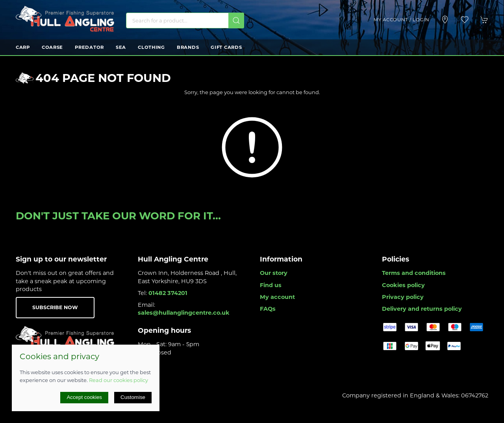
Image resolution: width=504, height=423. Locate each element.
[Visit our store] (445, 20)
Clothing (151, 47)
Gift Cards (226, 47)
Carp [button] (23, 47)
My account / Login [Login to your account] (401, 20)
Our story (274, 273)
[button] (465, 20)
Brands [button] (188, 47)
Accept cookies (84, 397)
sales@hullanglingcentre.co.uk (184, 313)
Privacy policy (403, 297)
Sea (121, 47)
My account (277, 297)
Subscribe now (55, 307)
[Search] (185, 20)
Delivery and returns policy (422, 309)
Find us (271, 285)
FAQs (268, 309)
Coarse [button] (52, 47)
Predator (89, 47)
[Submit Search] (236, 20)
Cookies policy (403, 285)
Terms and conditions (414, 273)
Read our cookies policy (119, 380)
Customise (133, 397)
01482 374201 (168, 293)
